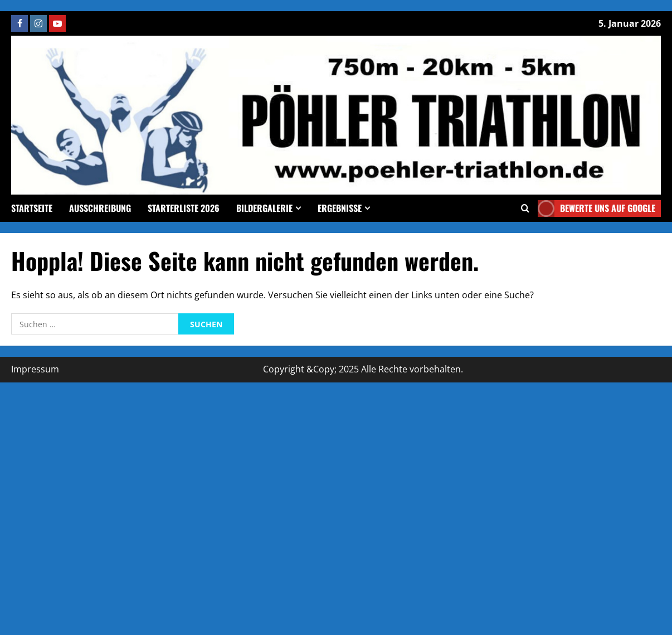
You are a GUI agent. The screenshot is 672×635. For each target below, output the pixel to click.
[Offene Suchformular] (525, 208)
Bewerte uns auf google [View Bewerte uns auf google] (596, 209)
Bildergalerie (264, 208)
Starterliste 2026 (184, 208)
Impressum (35, 369)
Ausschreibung (100, 208)
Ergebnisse (340, 208)
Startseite (32, 208)
